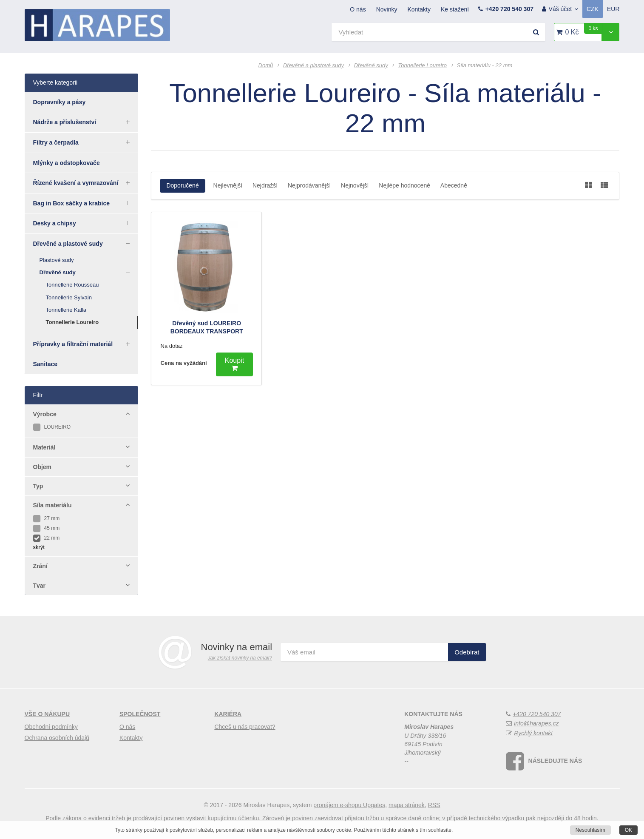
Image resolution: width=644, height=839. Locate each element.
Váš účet (563, 9)
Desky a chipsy (86, 223)
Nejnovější (355, 185)
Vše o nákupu (47, 714)
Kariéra (228, 714)
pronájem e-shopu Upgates (349, 805)
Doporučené (182, 185)
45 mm (47, 528)
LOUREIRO (52, 427)
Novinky (387, 9)
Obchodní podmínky (51, 727)
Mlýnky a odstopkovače (67, 163)
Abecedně (454, 185)
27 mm (47, 518)
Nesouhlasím (590, 830)
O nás (358, 9)
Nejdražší (265, 185)
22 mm (47, 538)
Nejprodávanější (309, 185)
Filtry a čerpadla (86, 142)
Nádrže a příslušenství (86, 122)
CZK (593, 9)
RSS (434, 805)
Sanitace (45, 364)
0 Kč (583, 29)
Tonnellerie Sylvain (69, 297)
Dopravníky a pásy (60, 102)
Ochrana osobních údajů (57, 738)
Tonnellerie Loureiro (72, 322)
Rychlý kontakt (533, 733)
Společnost (140, 714)
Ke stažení (455, 9)
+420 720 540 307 (509, 9)
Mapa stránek (407, 805)
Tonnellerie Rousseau (72, 285)
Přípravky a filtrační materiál (86, 344)
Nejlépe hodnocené (404, 185)
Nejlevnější (228, 185)
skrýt (39, 547)
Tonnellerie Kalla (66, 310)
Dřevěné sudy (89, 272)
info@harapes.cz (536, 723)
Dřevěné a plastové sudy (86, 243)
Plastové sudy (57, 260)
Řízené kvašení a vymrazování (86, 182)
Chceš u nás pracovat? (245, 727)
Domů (266, 65)
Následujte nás (555, 761)
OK (628, 830)
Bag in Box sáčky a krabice (86, 203)
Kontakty (419, 9)
